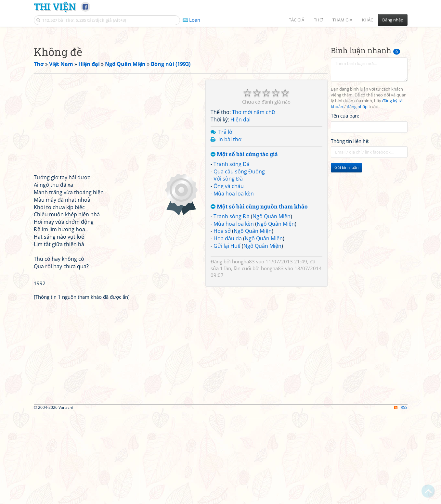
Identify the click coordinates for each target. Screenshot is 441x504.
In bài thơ (230, 230)
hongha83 (243, 352)
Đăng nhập (393, 20)
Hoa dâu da (228, 329)
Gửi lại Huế (227, 337)
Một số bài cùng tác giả (244, 245)
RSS (401, 498)
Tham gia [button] (342, 20)
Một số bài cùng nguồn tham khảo (259, 298)
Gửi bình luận (346, 258)
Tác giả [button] (297, 20)
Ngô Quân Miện (272, 307)
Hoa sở (222, 322)
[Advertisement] (221, 76)
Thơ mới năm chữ (254, 203)
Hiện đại (240, 210)
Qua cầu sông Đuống (239, 262)
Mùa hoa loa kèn (234, 284)
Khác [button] (368, 20)
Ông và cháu (229, 277)
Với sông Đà (228, 270)
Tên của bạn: (345, 207)
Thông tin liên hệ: (350, 232)
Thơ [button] (318, 20)
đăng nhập (357, 198)
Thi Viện (55, 6)
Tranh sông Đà (232, 255)
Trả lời (226, 223)
